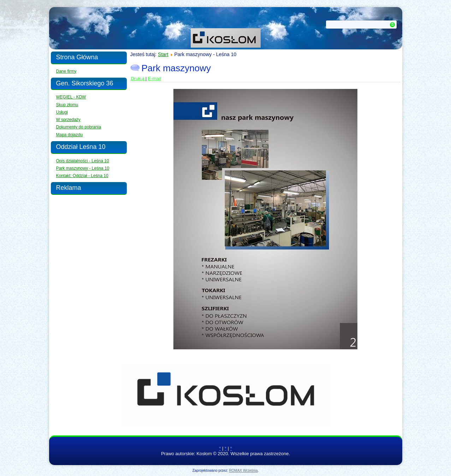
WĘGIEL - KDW (71, 97)
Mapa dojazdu (69, 135)
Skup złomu (67, 105)
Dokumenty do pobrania (79, 127)
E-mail (155, 79)
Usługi (62, 112)
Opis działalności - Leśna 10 (83, 161)
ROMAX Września (244, 471)
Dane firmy (66, 71)
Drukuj (138, 79)
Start (163, 54)
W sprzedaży (68, 120)
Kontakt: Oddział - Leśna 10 (82, 176)
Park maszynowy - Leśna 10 (83, 168)
